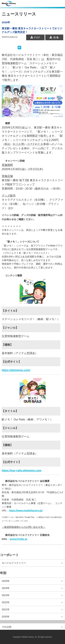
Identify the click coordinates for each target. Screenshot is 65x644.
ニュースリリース (19, 14)
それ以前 (7, 627)
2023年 (6, 595)
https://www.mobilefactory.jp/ (26, 511)
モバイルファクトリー (14, 563)
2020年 (6, 617)
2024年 (6, 588)
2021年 (6, 609)
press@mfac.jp (19, 539)
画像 (54, 37)
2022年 (6, 602)
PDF (35, 37)
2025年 (6, 581)
